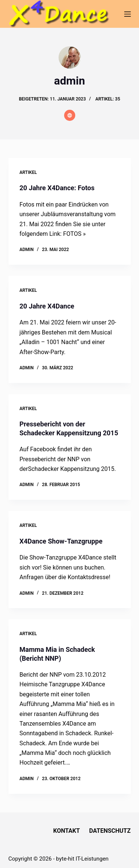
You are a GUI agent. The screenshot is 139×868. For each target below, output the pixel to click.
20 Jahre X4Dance (47, 306)
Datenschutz (110, 831)
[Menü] (128, 14)
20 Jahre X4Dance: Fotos (57, 188)
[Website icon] (70, 115)
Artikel (28, 172)
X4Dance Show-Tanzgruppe (61, 541)
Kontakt (67, 831)
